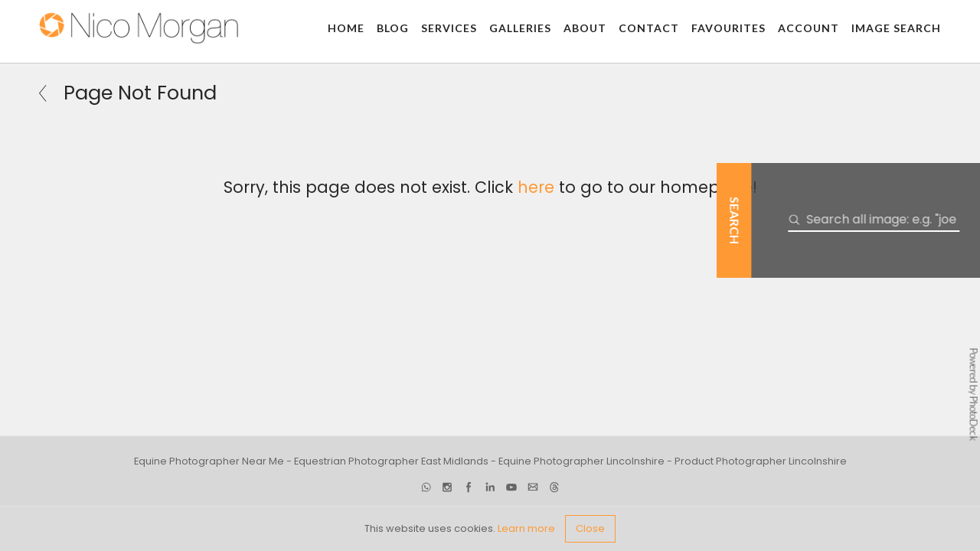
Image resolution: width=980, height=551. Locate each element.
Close (590, 528)
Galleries (520, 28)
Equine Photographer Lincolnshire (581, 461)
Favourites (728, 28)
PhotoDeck (974, 419)
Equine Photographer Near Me (209, 461)
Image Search (896, 28)
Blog (393, 28)
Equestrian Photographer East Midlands (391, 461)
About (585, 28)
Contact (649, 28)
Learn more (526, 528)
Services (449, 28)
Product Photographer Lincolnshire (761, 461)
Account (808, 28)
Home (346, 28)
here (536, 187)
